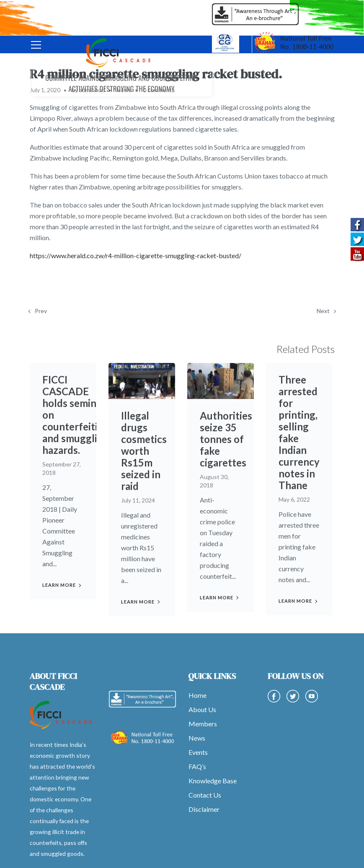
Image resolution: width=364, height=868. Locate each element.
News (197, 738)
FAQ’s (197, 766)
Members (203, 724)
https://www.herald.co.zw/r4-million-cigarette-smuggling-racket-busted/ (136, 255)
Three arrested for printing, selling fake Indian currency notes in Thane (299, 432)
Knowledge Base (213, 781)
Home (197, 695)
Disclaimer (204, 809)
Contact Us (205, 795)
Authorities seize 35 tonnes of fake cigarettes (226, 439)
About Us (202, 709)
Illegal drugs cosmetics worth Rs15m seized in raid (144, 451)
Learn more (59, 585)
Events (198, 752)
